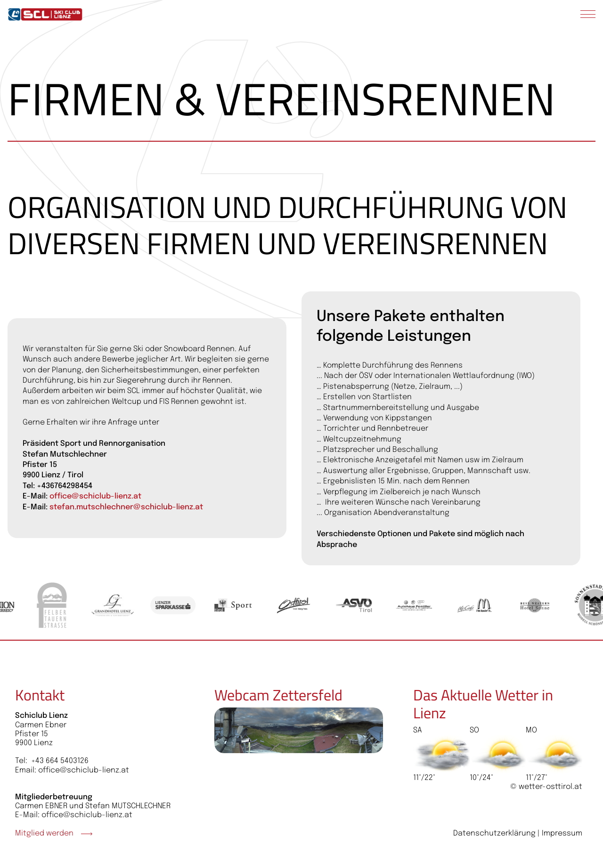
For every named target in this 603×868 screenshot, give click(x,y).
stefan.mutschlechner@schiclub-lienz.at (126, 507)
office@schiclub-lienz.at (95, 496)
